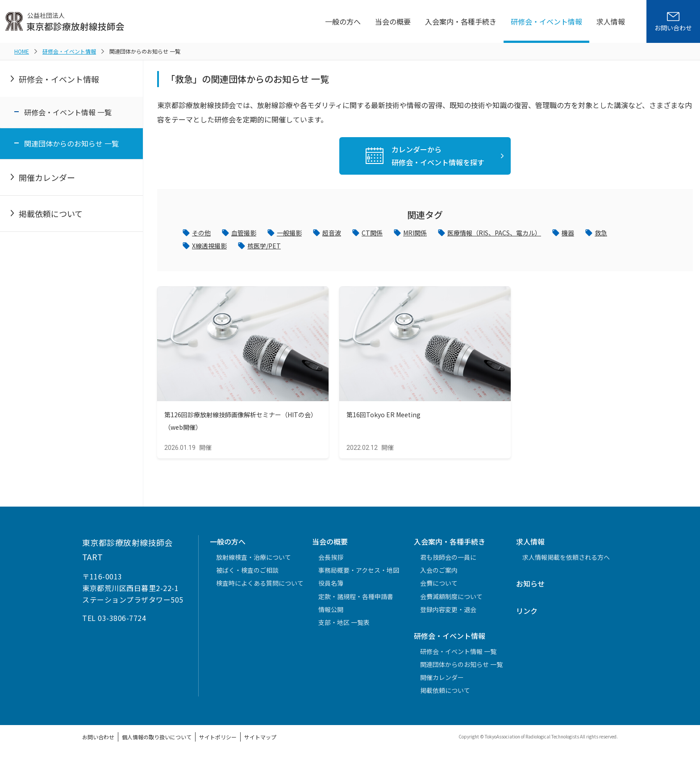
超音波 (343, 234)
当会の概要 (393, 21)
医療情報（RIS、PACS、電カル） (519, 234)
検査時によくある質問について (260, 587)
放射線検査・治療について (254, 560)
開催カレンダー (47, 177)
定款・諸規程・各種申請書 (356, 600)
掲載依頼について (51, 214)
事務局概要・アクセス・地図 (359, 574)
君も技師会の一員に (448, 560)
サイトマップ (260, 740)
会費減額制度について (451, 600)
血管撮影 (248, 234)
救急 (635, 234)
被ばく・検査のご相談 (247, 574)
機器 (600, 234)
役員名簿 (331, 587)
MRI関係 (432, 234)
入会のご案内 (439, 574)
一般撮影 (297, 234)
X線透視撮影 (212, 248)
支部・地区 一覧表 (344, 625)
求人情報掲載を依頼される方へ (566, 560)
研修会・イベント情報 (546, 21)
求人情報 (611, 21)
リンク (527, 614)
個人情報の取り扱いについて (157, 740)
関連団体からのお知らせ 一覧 (71, 143)
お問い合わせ (98, 740)
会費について (439, 587)
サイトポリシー (218, 740)
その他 (203, 234)
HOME (22, 51)
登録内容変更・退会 (448, 612)
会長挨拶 (331, 560)
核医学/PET (271, 248)
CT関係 (386, 234)
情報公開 (331, 612)
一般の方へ (343, 21)
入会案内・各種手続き (461, 21)
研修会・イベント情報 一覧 (68, 112)
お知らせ (530, 587)
